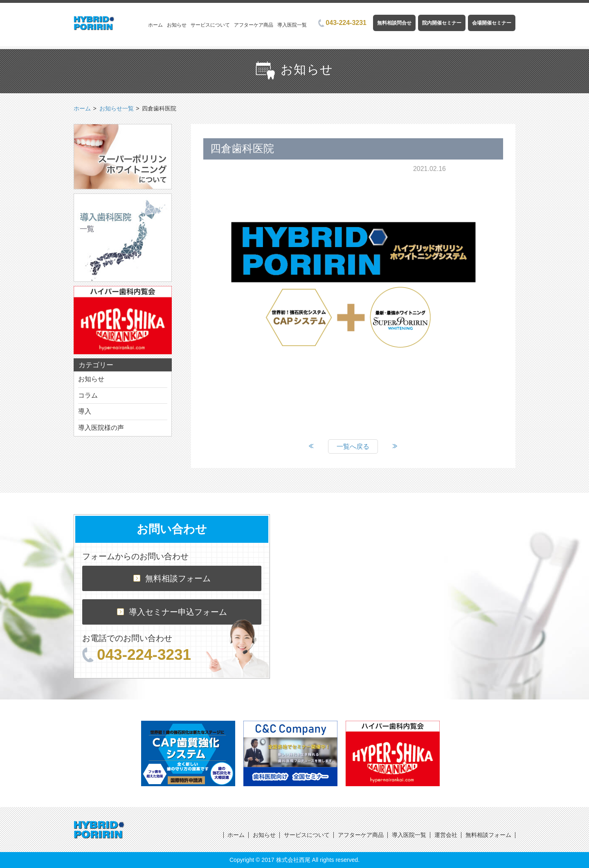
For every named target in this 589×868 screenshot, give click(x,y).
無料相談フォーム (172, 578)
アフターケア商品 (254, 25)
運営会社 (446, 835)
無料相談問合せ (394, 23)
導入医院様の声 (101, 428)
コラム (88, 395)
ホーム (155, 25)
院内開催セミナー (442, 23)
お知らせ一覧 (117, 108)
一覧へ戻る (353, 446)
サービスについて (210, 25)
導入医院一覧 (292, 25)
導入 (85, 411)
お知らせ (177, 25)
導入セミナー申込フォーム (172, 612)
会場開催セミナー (492, 23)
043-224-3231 (342, 23)
